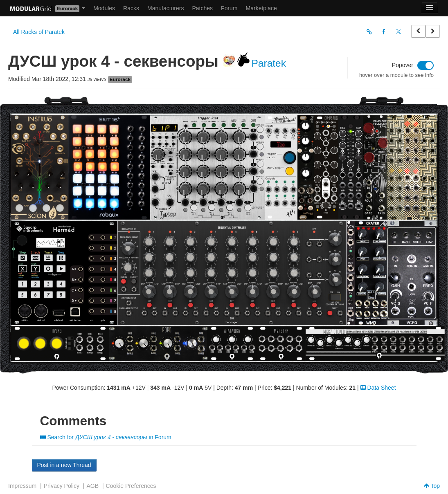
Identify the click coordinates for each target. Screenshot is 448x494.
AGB (92, 486)
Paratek (269, 63)
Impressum (22, 486)
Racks (131, 8)
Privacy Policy (62, 486)
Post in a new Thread (64, 465)
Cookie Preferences (131, 486)
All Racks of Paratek (39, 32)
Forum (229, 8)
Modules (104, 8)
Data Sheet (378, 388)
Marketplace (261, 8)
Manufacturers (165, 8)
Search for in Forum (106, 437)
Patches (202, 8)
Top (432, 486)
